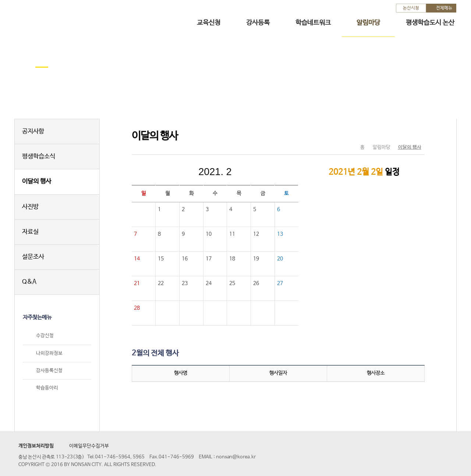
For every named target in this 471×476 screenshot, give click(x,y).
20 (280, 259)
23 (185, 283)
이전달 (166, 172)
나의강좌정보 (49, 353)
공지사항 (33, 132)
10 (209, 234)
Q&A (29, 282)
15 (161, 259)
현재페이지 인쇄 (416, 132)
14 (137, 259)
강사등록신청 (49, 371)
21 (137, 283)
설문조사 (33, 257)
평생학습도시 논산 (430, 23)
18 (232, 259)
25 (232, 283)
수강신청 (45, 336)
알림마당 (368, 23)
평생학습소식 (39, 157)
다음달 (264, 172)
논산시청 (411, 8)
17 (209, 259)
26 (256, 283)
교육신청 (209, 23)
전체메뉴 (444, 8)
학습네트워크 (313, 23)
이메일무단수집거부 (89, 446)
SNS (401, 132)
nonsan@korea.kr (236, 457)
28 (137, 308)
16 (185, 259)
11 (232, 234)
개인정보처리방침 (36, 446)
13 (280, 234)
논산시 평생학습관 (67, 18)
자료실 (30, 232)
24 (209, 283)
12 (256, 234)
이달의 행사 (37, 182)
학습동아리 (47, 388)
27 (280, 283)
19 (256, 259)
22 (161, 283)
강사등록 (258, 23)
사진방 (30, 207)
